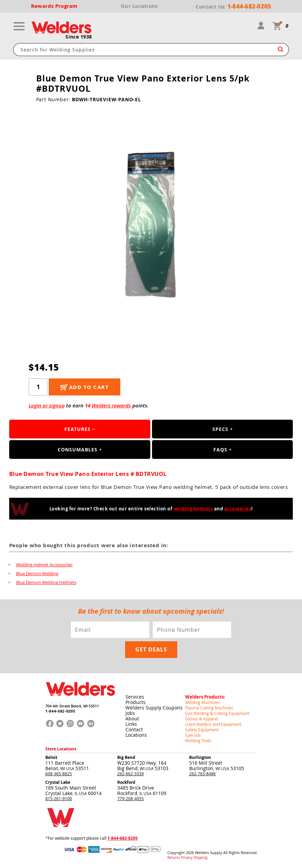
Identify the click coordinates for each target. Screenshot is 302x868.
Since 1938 (79, 37)
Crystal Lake (58, 782)
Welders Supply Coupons (154, 708)
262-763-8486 (202, 774)
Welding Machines (202, 702)
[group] (151, 226)
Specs (220, 429)
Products (135, 702)
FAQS (220, 450)
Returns (174, 858)
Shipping (200, 858)
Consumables (78, 450)
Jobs (130, 713)
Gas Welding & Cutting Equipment (217, 713)
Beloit (51, 757)
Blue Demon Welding (37, 573)
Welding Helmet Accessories (44, 565)
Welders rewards (111, 406)
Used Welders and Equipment (213, 724)
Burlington (200, 757)
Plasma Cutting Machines (209, 708)
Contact (134, 729)
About (132, 719)
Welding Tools (198, 740)
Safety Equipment (202, 730)
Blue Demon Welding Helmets (46, 582)
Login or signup (47, 406)
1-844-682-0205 (60, 711)
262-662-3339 (131, 774)
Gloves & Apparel (202, 719)
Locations (136, 735)
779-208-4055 (131, 798)
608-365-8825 (59, 774)
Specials (193, 735)
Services (135, 697)
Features (78, 429)
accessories (238, 509)
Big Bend (126, 757)
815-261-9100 (59, 798)
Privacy (187, 858)
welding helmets (193, 509)
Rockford (126, 782)
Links (131, 724)
